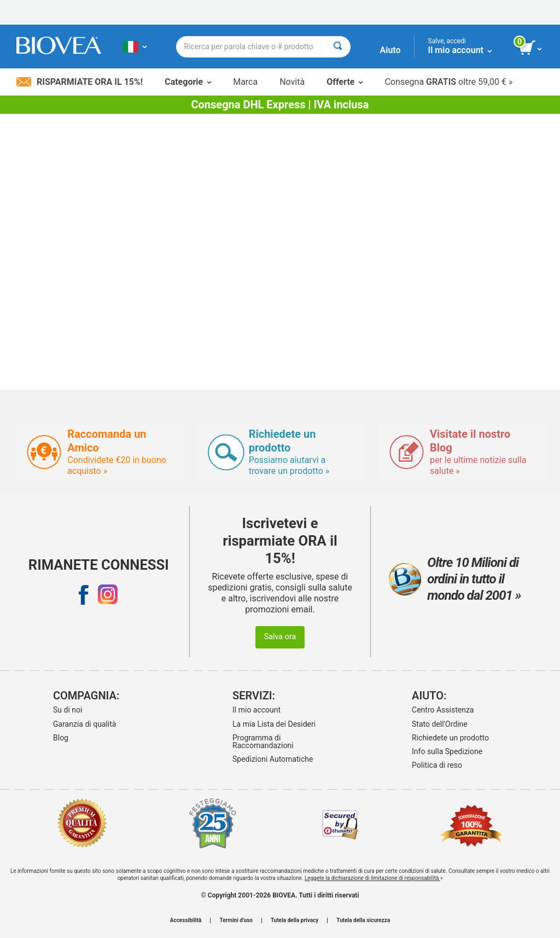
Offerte (345, 82)
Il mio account (256, 710)
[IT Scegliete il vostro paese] (135, 47)
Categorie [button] (188, 82)
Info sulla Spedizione (447, 751)
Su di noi (68, 710)
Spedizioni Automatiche (273, 759)
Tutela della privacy (294, 920)
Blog (61, 738)
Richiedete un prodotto (450, 738)
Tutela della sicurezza (363, 920)
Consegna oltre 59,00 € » (448, 82)
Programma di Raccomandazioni (263, 742)
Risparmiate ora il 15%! (80, 82)
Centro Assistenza (443, 710)
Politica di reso (437, 765)
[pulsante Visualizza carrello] (531, 48)
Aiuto (390, 50)
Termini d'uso (236, 920)
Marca (245, 82)
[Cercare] (338, 47)
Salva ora (280, 637)
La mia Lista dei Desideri (274, 724)
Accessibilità (186, 920)
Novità (292, 82)
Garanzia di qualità (84, 724)
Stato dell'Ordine (440, 724)
